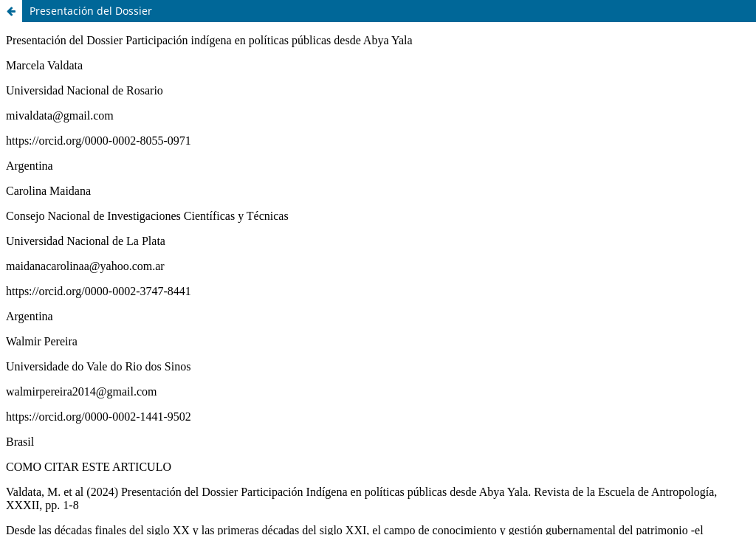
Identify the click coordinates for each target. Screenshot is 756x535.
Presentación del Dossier (91, 11)
